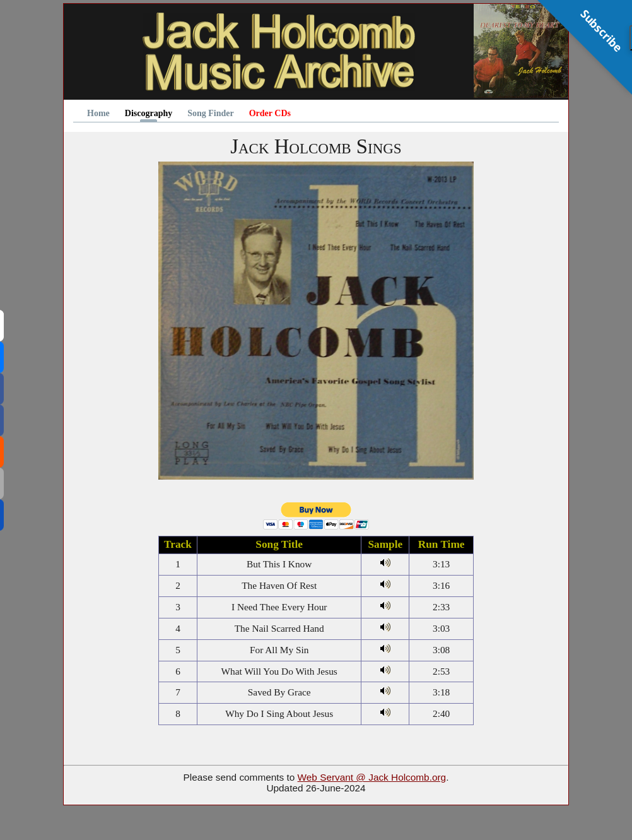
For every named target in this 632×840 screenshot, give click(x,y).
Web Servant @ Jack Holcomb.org (372, 777)
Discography (149, 114)
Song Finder (211, 114)
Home (98, 114)
